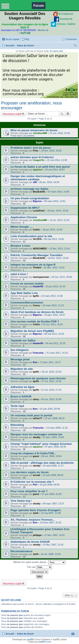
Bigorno (37, 201)
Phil (35, 485)
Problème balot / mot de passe (31, 148)
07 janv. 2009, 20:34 (56, 447)
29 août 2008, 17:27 (53, 466)
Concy (36, 305)
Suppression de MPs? (25, 208)
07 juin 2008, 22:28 (51, 494)
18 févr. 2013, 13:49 (58, 258)
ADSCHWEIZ (40, 249)
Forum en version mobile (27, 284)
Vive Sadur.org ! (21, 501)
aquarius (38, 170)
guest (36, 456)
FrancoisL (38, 353)
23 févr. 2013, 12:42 (60, 249)
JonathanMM (40, 133)
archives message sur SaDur (29, 189)
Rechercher (62, 114)
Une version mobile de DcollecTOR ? (35, 321)
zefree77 (37, 418)
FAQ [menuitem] (27, 39)
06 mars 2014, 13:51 (55, 201)
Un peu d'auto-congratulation (30, 198)
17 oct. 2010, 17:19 (51, 390)
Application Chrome (24, 217)
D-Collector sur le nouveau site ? (32, 482)
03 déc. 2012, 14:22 (54, 267)
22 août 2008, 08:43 (53, 475)
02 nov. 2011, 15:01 (53, 324)
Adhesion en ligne (23, 387)
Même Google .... (22, 227)
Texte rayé (17, 406)
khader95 (38, 286)
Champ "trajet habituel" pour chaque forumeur (41, 444)
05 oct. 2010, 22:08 (51, 399)
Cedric (36, 230)
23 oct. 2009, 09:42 (55, 418)
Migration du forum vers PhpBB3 (32, 331)
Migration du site (22, 369)
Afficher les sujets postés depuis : (39, 562)
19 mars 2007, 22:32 (51, 522)
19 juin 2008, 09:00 (50, 485)
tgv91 (36, 296)
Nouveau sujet (12, 114)
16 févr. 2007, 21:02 (53, 545)
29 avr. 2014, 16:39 (49, 182)
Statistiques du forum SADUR (30, 542)
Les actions (29, 136)
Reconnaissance (21, 551)
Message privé (20, 359)
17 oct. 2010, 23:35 (51, 381)
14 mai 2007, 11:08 (51, 513)
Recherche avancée (68, 114)
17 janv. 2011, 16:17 (50, 362)
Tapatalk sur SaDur (23, 340)
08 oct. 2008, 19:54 (51, 456)
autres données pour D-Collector (32, 157)
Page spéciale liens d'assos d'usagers (36, 510)
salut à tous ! (19, 274)
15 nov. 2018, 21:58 (60, 133)
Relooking (17, 425)
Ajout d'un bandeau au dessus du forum (37, 312)
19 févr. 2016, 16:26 (51, 151)
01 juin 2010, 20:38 (50, 409)
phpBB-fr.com (45, 642)
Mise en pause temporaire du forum (34, 130)
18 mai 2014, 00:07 (55, 170)
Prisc (36, 151)
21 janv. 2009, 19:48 (53, 437)
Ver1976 (37, 239)
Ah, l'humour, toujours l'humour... (33, 520)
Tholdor (37, 267)
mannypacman (41, 277)
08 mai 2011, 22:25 (54, 334)
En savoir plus (57, 51)
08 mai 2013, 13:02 (54, 239)
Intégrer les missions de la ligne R (33, 265)
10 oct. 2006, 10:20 (51, 554)
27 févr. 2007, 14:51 (54, 535)
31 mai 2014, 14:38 (57, 160)
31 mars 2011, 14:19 (57, 353)
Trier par (39, 567)
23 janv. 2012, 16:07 (55, 315)
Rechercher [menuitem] (75, 46)
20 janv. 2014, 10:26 (58, 211)
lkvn (35, 362)
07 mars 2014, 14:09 (58, 192)
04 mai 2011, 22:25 (55, 343)
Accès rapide (13, 39)
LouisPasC (39, 211)
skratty (37, 437)
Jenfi (36, 513)
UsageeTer (39, 160)
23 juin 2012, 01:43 (55, 286)
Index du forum (25, 45)
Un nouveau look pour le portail (31, 415)
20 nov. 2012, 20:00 (62, 277)
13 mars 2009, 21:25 (57, 428)
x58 (35, 182)
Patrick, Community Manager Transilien (37, 255)
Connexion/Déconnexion (27, 303)
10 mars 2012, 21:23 (53, 305)
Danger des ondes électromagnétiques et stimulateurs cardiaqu (38, 178)
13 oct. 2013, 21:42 (59, 220)
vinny (36, 399)
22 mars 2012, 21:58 (52, 296)
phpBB (30, 639)
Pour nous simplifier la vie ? (29, 491)
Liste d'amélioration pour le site (31, 236)
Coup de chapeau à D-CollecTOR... (33, 453)
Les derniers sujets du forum (30, 472)
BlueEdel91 (39, 192)
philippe (37, 535)
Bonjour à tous (20, 246)
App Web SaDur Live (24, 293)
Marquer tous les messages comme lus (36, 434)
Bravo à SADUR (21, 396)
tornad (36, 475)
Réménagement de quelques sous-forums (38, 378)
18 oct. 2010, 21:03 (51, 372)
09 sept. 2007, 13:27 (54, 504)
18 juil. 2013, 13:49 (52, 230)
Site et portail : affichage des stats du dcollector (42, 463)
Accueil (10, 45)
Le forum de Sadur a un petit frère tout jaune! (40, 167)
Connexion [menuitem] (71, 39)
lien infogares (20, 350)
